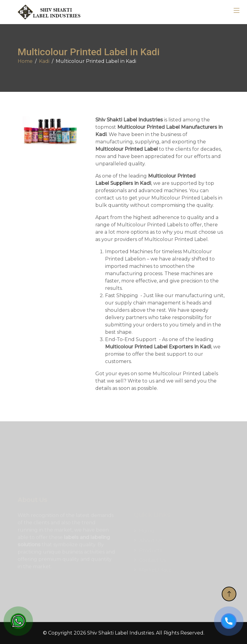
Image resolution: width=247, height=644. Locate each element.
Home (25, 61)
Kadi (44, 61)
